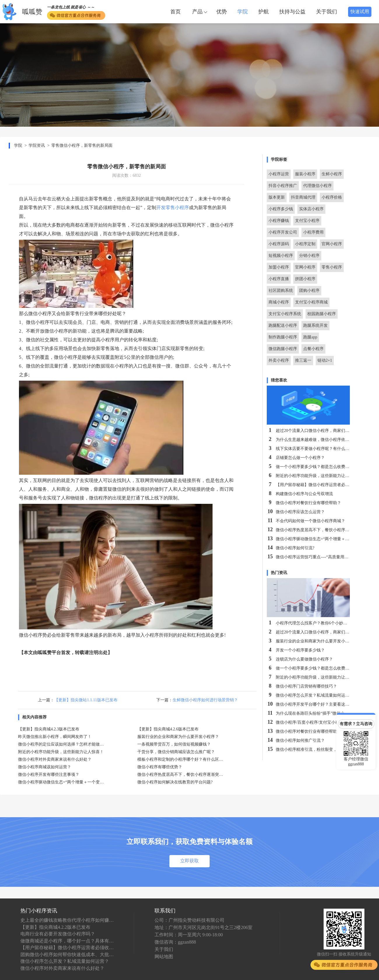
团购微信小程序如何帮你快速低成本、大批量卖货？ (67, 955)
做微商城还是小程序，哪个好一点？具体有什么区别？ (67, 941)
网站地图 (164, 957)
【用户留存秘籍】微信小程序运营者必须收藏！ (67, 948)
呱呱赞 (32, 12)
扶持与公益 (292, 12)
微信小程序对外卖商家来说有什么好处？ (62, 968)
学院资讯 (37, 145)
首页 (176, 12)
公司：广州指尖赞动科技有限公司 (189, 920)
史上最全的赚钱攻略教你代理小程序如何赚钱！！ (67, 920)
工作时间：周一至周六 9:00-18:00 (189, 935)
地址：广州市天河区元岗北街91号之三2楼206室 (203, 927)
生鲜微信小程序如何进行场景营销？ (205, 700)
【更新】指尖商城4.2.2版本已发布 (55, 927)
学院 (243, 12)
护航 (264, 12)
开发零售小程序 (173, 208)
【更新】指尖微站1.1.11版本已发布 (86, 700)
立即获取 (189, 861)
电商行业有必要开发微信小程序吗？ (58, 934)
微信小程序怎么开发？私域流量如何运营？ (65, 961)
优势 (222, 12)
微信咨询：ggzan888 (175, 942)
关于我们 (327, 12)
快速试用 (360, 12)
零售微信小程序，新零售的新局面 (82, 145)
